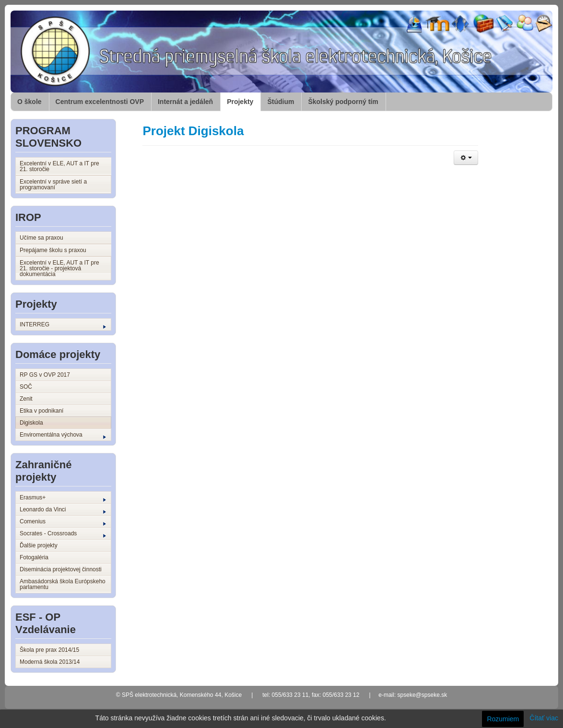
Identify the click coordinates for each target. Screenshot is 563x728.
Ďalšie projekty (39, 545)
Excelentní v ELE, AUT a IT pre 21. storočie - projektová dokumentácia (59, 268)
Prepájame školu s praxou (53, 250)
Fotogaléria (34, 557)
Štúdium (281, 102)
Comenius (63, 522)
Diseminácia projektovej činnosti (61, 569)
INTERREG (63, 325)
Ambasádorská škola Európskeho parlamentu (63, 584)
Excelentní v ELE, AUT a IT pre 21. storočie (59, 166)
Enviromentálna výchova (63, 435)
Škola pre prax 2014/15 (49, 650)
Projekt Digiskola (193, 131)
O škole (29, 102)
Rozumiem (503, 719)
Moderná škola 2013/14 (50, 662)
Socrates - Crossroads (63, 534)
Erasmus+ (63, 498)
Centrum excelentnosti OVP (100, 102)
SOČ (26, 387)
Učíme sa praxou (41, 238)
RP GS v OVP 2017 (45, 375)
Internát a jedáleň (185, 102)
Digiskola (31, 423)
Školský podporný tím (343, 102)
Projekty (240, 102)
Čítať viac (544, 718)
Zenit (26, 399)
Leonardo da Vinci (63, 510)
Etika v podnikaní (41, 411)
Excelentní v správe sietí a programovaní (53, 185)
